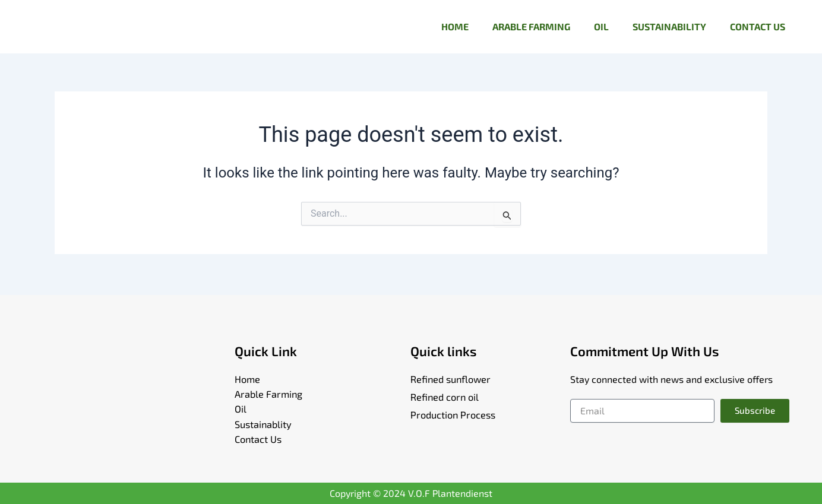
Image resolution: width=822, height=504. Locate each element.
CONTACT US (758, 26)
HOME (455, 26)
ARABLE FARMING (531, 26)
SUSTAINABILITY (669, 26)
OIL (601, 26)
